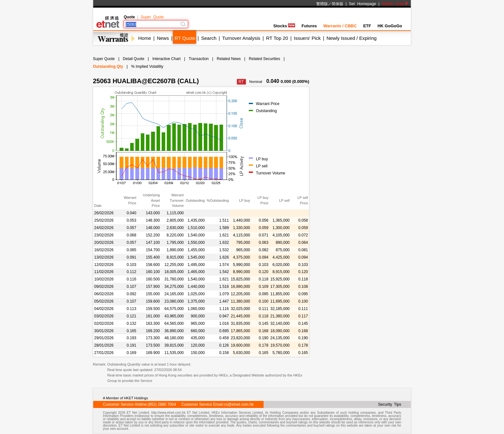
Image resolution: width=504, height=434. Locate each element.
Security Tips (390, 404)
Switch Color (395, 4)
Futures (309, 26)
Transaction (199, 59)
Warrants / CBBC (340, 26)
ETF (367, 26)
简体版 (337, 4)
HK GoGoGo (390, 26)
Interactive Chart (166, 59)
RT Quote (185, 38)
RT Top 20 (277, 38)
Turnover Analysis (241, 38)
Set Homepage (363, 4)
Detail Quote (134, 59)
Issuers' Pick (307, 38)
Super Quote (152, 17)
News (163, 38)
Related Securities (264, 59)
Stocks (284, 26)
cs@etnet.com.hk (239, 404)
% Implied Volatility (147, 66)
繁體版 (322, 4)
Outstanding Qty (108, 66)
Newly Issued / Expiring (352, 38)
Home (145, 38)
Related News (229, 59)
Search (209, 38)
